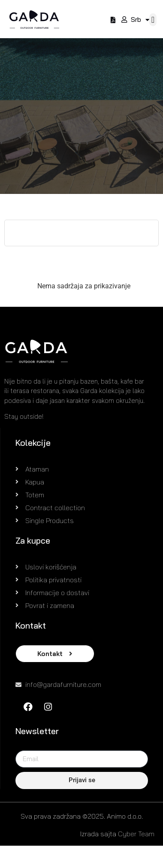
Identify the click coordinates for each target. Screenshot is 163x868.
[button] (153, 20)
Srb (140, 20)
